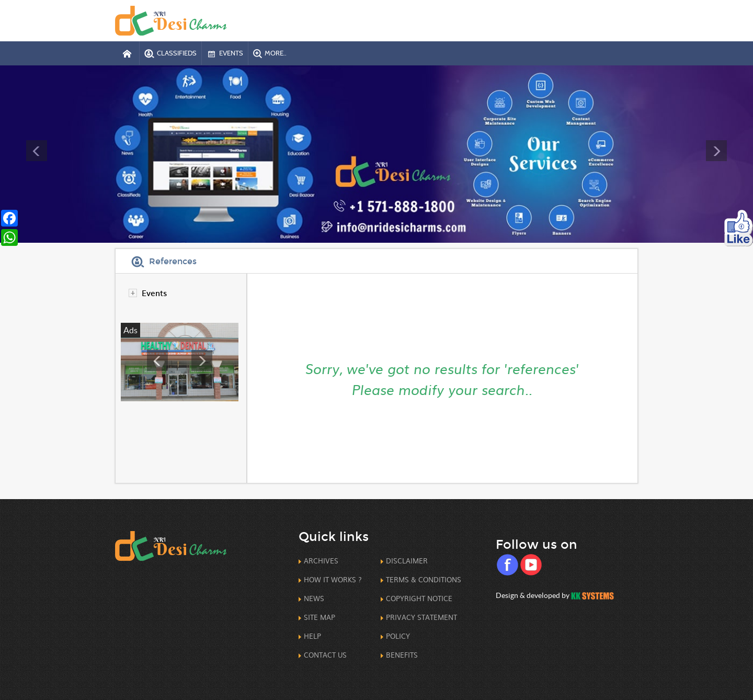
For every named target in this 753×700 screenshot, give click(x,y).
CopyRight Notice (419, 598)
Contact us (325, 655)
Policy (398, 636)
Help (312, 636)
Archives (321, 561)
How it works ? (333, 579)
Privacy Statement (421, 617)
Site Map (320, 617)
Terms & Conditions (424, 579)
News (314, 598)
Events (154, 293)
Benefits (402, 655)
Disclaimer (407, 561)
